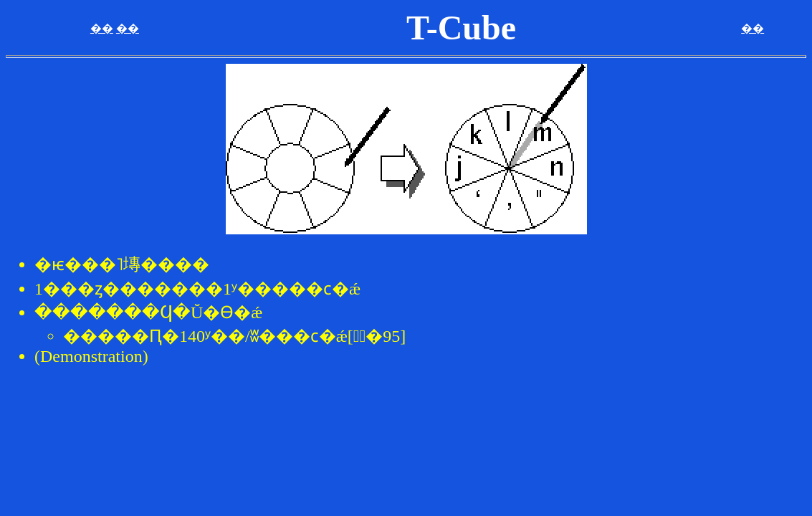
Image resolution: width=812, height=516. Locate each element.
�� (102, 28)
